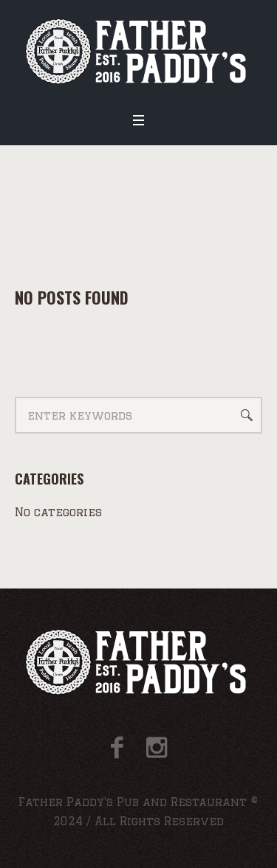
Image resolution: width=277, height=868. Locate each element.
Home (111, 225)
